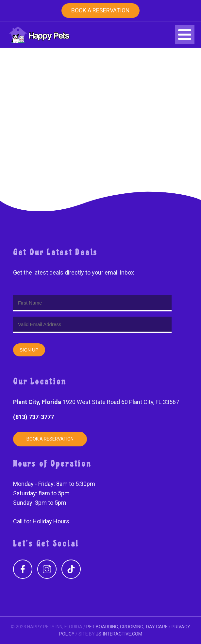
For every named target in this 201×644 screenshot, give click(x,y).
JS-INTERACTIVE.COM (119, 634)
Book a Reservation (100, 10)
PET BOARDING (102, 627)
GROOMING (132, 627)
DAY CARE (157, 627)
